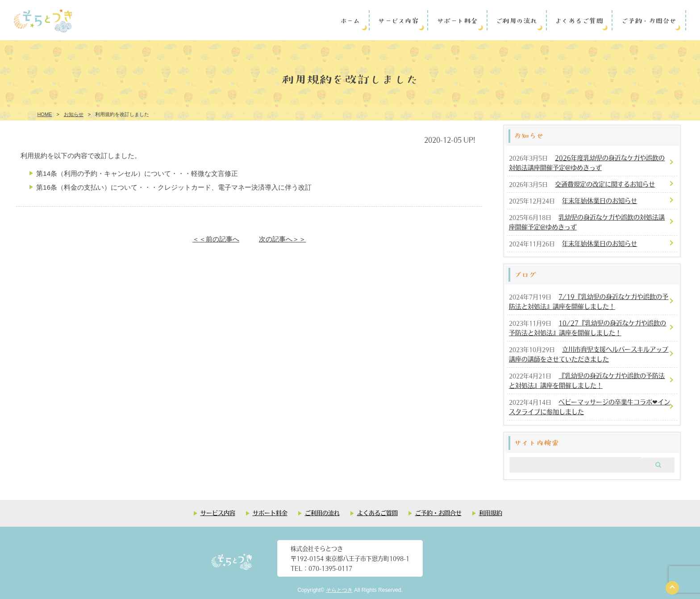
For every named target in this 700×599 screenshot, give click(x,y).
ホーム (350, 20)
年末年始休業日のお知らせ (600, 200)
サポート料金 (457, 20)
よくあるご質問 (579, 20)
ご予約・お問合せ (649, 20)
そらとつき (339, 590)
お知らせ (74, 114)
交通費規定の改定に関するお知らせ (605, 184)
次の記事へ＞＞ (282, 239)
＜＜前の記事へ (216, 239)
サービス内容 (398, 20)
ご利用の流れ (516, 20)
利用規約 (491, 513)
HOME (44, 114)
